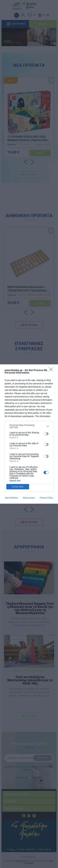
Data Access (29, 498)
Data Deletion (12, 498)
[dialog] (29, 434)
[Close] (52, 370)
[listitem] (29, 426)
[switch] (46, 434)
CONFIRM (18, 487)
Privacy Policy (46, 498)
